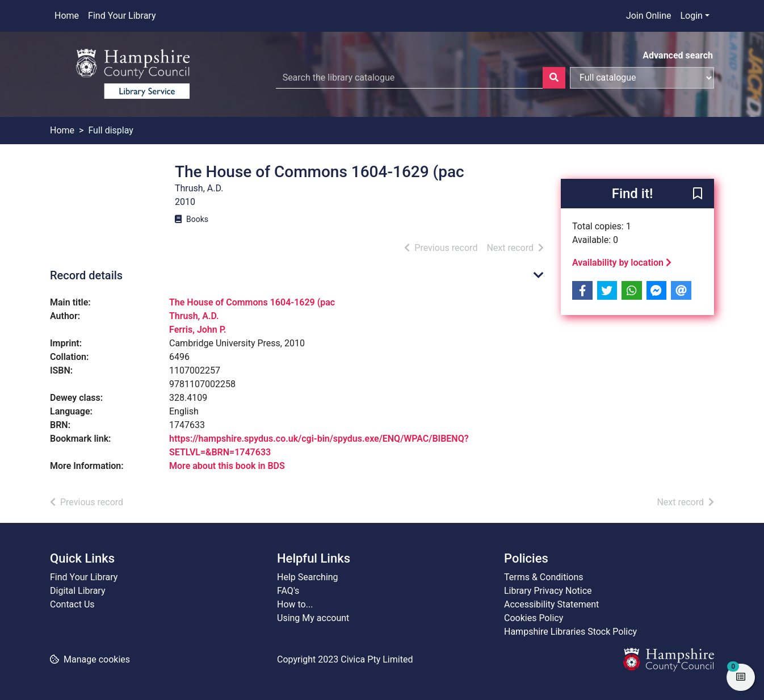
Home (67, 16)
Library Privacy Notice (548, 591)
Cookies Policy (534, 618)
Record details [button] (86, 275)
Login (691, 16)
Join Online (649, 16)
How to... (295, 604)
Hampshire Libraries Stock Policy (570, 632)
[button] (698, 194)
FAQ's (288, 591)
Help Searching (308, 577)
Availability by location (622, 263)
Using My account (313, 618)
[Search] (554, 78)
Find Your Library (122, 16)
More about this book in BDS (227, 466)
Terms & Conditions (544, 577)
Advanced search (678, 55)
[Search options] (642, 78)
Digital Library (78, 591)
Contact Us (72, 604)
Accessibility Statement (551, 604)
